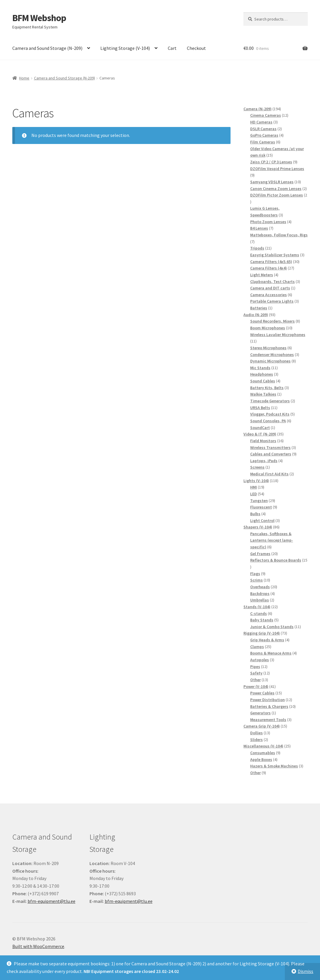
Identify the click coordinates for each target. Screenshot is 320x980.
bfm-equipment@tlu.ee (51, 901)
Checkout (196, 48)
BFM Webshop (39, 18)
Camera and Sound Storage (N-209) (47, 48)
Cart (172, 48)
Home (24, 78)
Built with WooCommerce (38, 946)
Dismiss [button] (305, 971)
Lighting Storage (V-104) (125, 48)
